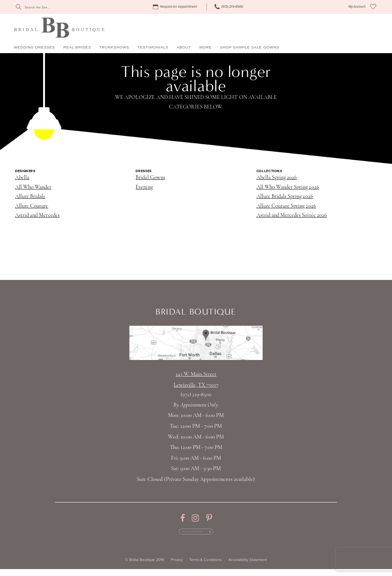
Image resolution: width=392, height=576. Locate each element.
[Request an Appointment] (176, 7)
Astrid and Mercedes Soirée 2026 (292, 215)
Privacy (177, 567)
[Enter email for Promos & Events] (196, 535)
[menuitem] (176, 7)
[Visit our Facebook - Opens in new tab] (183, 518)
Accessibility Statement (248, 567)
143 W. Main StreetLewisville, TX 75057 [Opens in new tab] (196, 380)
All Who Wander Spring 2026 (288, 187)
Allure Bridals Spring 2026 (285, 197)
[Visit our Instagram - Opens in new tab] (195, 518)
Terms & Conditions (205, 567)
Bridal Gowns (150, 178)
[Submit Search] (18, 7)
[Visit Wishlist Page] (373, 7)
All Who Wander (33, 187)
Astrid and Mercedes (37, 215)
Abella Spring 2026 (277, 178)
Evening (144, 187)
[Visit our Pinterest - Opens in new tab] (209, 518)
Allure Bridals (30, 197)
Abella (22, 178)
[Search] (50, 7)
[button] (357, 7)
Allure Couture (32, 206)
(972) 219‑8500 (196, 395)
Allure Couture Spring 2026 (286, 206)
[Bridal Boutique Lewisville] (59, 27)
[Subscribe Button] (227, 535)
